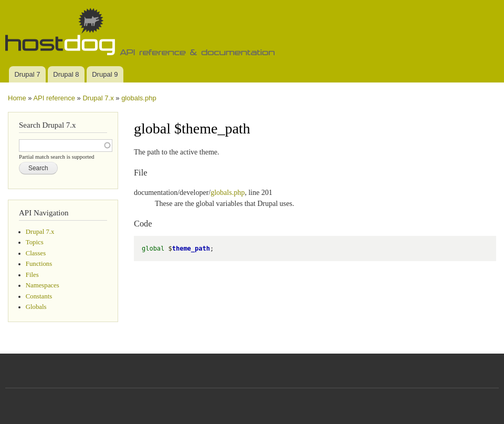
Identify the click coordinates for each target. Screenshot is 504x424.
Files (32, 275)
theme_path (191, 249)
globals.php (139, 98)
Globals (36, 307)
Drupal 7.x (98, 98)
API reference (54, 98)
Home (17, 98)
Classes (36, 253)
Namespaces (43, 285)
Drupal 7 (27, 74)
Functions (39, 264)
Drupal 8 (66, 74)
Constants (39, 296)
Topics (35, 242)
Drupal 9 (105, 74)
